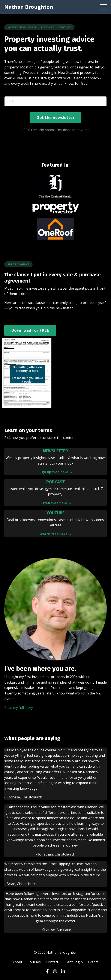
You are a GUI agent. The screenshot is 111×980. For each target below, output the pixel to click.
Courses (34, 962)
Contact (52, 962)
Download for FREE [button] (30, 330)
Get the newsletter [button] (55, 117)
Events (93, 962)
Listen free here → (55, 503)
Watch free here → (56, 534)
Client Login (73, 962)
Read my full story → (21, 708)
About (17, 962)
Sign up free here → (56, 472)
